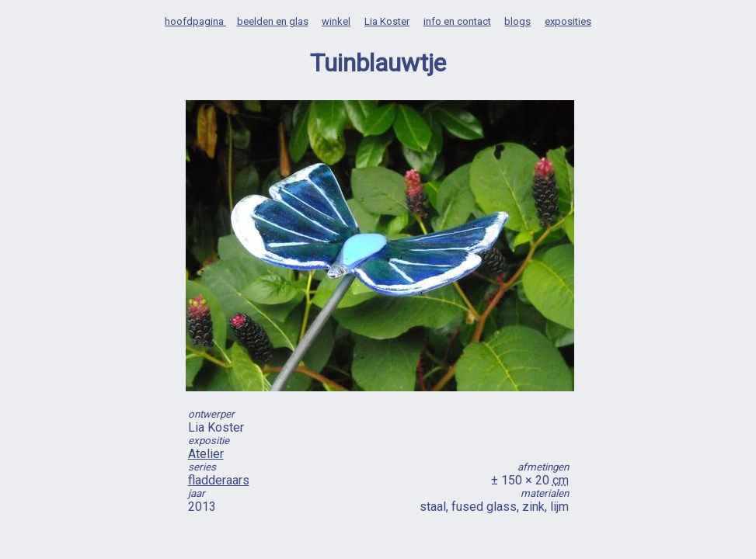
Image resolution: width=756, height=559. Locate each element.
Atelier (206, 454)
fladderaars (219, 480)
